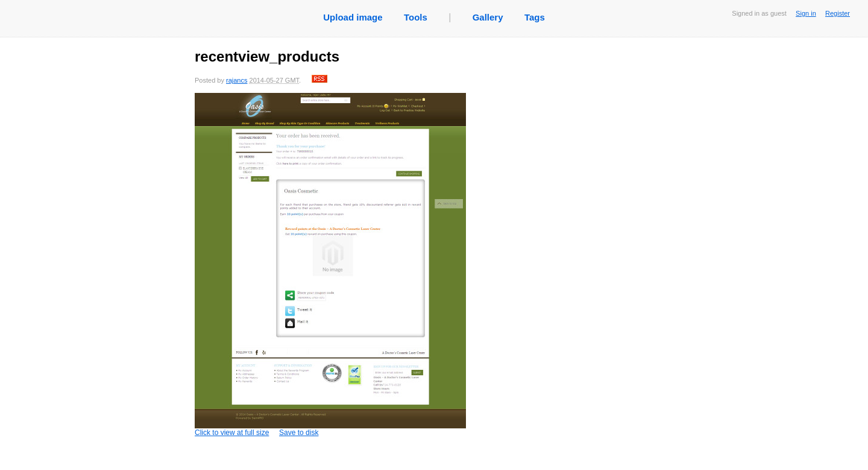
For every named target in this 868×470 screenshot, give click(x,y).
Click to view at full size (330, 265)
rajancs (237, 80)
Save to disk (299, 433)
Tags (535, 17)
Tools (416, 17)
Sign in (806, 13)
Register (838, 13)
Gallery (488, 17)
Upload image (353, 17)
